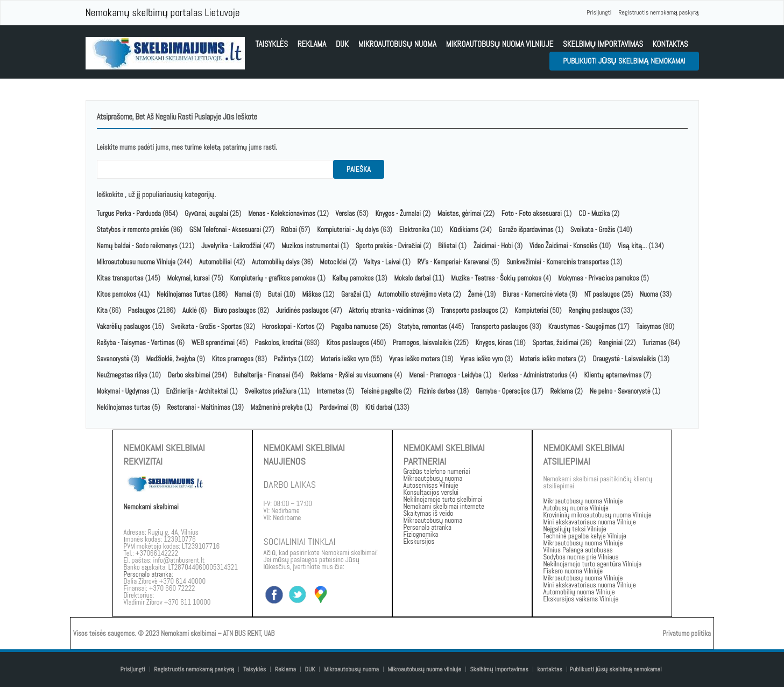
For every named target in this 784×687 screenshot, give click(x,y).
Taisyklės (272, 44)
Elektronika (414, 230)
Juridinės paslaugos (302, 310)
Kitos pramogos (233, 359)
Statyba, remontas (422, 327)
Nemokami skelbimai (151, 507)
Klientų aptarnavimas (613, 375)
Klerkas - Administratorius (533, 375)
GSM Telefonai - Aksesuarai (225, 230)
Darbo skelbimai (189, 375)
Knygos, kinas (495, 343)
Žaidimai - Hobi (493, 246)
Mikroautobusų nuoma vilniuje (500, 44)
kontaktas (670, 44)
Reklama (312, 44)
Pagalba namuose (354, 327)
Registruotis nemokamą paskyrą (658, 12)
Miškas (312, 294)
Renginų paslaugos (594, 310)
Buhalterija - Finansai (262, 375)
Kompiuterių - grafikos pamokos (273, 278)
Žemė (475, 294)
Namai (243, 294)
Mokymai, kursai (189, 278)
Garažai (351, 294)
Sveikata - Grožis (593, 230)
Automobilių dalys (276, 262)
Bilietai (447, 246)
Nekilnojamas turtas (124, 407)
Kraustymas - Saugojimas (582, 327)
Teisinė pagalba (382, 391)
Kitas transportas (120, 278)
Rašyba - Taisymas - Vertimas (136, 343)
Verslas (345, 213)
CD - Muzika (594, 213)
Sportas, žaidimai (555, 343)
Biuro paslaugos (235, 310)
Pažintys (285, 359)
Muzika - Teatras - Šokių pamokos (496, 278)
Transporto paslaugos (470, 310)
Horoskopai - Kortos (288, 327)
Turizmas (654, 343)
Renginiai (610, 343)
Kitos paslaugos (347, 343)
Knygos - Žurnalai (398, 213)
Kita (102, 310)
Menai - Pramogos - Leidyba (445, 375)
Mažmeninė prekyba (277, 407)
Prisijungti (599, 12)
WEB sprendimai (213, 343)
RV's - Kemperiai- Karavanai (454, 262)
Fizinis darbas (437, 391)
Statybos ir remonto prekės (133, 230)
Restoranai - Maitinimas (198, 407)
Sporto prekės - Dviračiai (389, 246)
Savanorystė (113, 359)
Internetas (330, 391)
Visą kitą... (633, 246)
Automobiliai (216, 262)
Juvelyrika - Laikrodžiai (231, 246)
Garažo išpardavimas (526, 230)
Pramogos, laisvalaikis (422, 343)
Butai (275, 294)
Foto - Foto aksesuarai (532, 213)
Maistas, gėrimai (460, 213)
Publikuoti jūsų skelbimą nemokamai (624, 61)
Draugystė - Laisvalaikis (624, 359)
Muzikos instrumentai (310, 246)
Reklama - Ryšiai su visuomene (351, 375)
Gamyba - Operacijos (503, 391)
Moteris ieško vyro (344, 359)
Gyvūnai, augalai (206, 213)
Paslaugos (141, 310)
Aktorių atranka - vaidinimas (386, 310)
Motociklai (333, 262)
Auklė (190, 310)
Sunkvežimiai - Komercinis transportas (557, 262)
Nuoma (649, 294)
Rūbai (289, 230)
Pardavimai (334, 407)
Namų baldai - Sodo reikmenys (137, 246)
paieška (359, 169)
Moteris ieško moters (548, 359)
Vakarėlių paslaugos (124, 327)
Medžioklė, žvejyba (172, 359)
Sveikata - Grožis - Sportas (206, 327)
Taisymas (648, 327)
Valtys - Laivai (382, 262)
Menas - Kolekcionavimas (282, 213)
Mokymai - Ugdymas (123, 391)
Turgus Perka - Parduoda (129, 213)
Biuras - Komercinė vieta (535, 294)
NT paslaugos (602, 294)
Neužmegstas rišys (122, 375)
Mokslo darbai (412, 278)
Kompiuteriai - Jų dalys (348, 230)
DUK (342, 44)
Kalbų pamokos (354, 278)
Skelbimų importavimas (603, 44)
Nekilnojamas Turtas (184, 294)
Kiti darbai (379, 407)
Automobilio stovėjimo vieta (415, 294)
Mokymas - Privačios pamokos (598, 278)
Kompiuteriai (531, 310)
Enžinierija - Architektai (197, 391)
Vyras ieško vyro (481, 359)
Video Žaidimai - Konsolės (563, 246)
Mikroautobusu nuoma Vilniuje (136, 262)
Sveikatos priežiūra (270, 391)
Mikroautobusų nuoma (397, 44)
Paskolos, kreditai (279, 343)
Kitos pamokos (117, 294)
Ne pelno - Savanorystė (620, 391)
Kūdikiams (464, 230)
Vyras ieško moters (415, 359)
